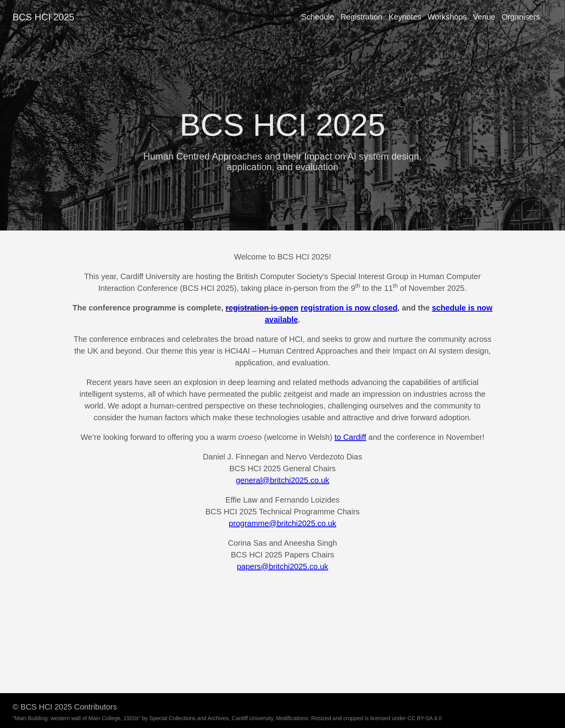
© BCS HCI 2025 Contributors (65, 707)
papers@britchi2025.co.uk (283, 566)
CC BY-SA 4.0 (424, 718)
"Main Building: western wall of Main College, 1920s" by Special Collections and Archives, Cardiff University (143, 718)
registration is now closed (349, 308)
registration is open (262, 308)
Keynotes (405, 17)
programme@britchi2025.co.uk (282, 523)
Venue (484, 17)
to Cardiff (350, 437)
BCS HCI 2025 (43, 17)
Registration (362, 17)
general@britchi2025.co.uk (282, 480)
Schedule (318, 17)
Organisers (521, 17)
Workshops (447, 17)
